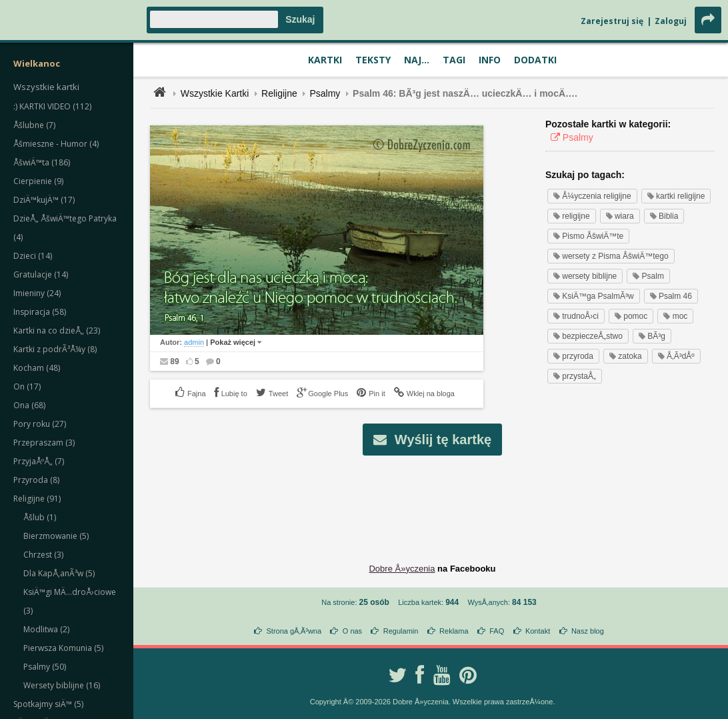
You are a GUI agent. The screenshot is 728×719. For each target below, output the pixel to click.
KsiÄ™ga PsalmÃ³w (594, 296)
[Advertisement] (433, 499)
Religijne (279, 93)
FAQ (497, 631)
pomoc (631, 316)
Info (490, 60)
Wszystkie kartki (46, 87)
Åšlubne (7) (34, 125)
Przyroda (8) (36, 480)
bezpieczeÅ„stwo (588, 336)
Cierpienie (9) (38, 181)
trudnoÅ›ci (576, 316)
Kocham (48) (37, 368)
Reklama (454, 631)
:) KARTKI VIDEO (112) (52, 106)
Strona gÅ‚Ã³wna (294, 631)
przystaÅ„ (575, 376)
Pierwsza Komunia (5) (63, 648)
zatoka (626, 356)
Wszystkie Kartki (215, 93)
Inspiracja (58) (40, 312)
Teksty (373, 60)
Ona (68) (29, 405)
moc (675, 316)
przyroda (573, 356)
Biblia (664, 216)
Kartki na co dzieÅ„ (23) (57, 330)
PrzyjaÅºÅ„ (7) (39, 461)
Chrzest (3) (43, 555)
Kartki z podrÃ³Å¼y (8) (55, 349)
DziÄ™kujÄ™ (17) (44, 200)
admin (194, 342)
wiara (620, 216)
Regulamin (401, 631)
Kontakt (538, 631)
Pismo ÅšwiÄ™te (588, 236)
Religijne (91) (37, 499)
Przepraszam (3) (44, 443)
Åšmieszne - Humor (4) (56, 144)
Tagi (454, 60)
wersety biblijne (585, 276)
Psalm (648, 276)
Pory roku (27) (40, 424)
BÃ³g (652, 336)
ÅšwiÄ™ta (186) (42, 162)
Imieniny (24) (37, 293)
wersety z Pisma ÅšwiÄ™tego (611, 256)
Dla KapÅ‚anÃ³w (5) (59, 573)
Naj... (417, 60)
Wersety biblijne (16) (62, 685)
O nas (352, 631)
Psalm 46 (671, 296)
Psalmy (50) (45, 667)
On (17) (27, 387)
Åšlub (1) (40, 517)
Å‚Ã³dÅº (676, 356)
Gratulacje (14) (41, 274)
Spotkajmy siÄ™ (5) (48, 704)
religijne (572, 216)
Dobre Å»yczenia (402, 569)
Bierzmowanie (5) (56, 536)
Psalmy (325, 93)
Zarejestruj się (612, 21)
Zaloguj (671, 21)
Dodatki (535, 60)
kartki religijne (676, 196)
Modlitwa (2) (46, 629)
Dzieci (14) (33, 256)
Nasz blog (588, 631)
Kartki (325, 60)
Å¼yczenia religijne (592, 196)
